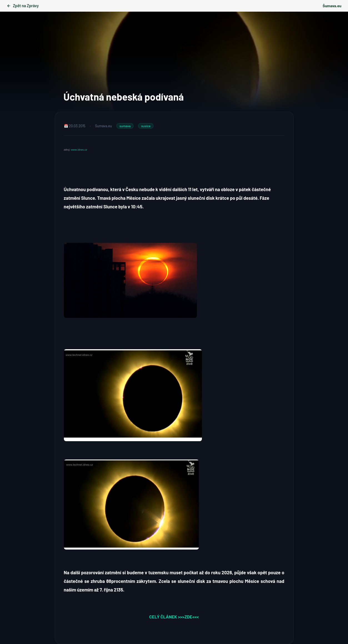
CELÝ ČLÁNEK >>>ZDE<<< (174, 617)
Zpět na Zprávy (23, 6)
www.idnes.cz (79, 149)
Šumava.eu (332, 6)
